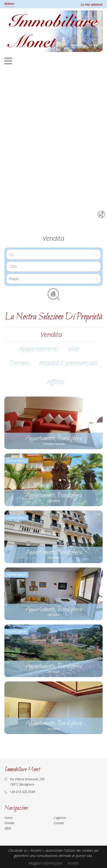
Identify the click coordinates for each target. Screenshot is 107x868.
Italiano (9, 4)
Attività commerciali (68, 363)
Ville (74, 349)
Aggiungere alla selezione (99, 400)
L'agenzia (60, 818)
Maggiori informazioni (46, 863)
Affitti (8, 828)
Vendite (9, 823)
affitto (56, 382)
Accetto (73, 863)
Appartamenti (39, 349)
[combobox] (53, 267)
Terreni (20, 363)
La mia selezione (92, 4)
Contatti (59, 823)
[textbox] (55, 267)
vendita (51, 334)
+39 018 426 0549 (22, 792)
